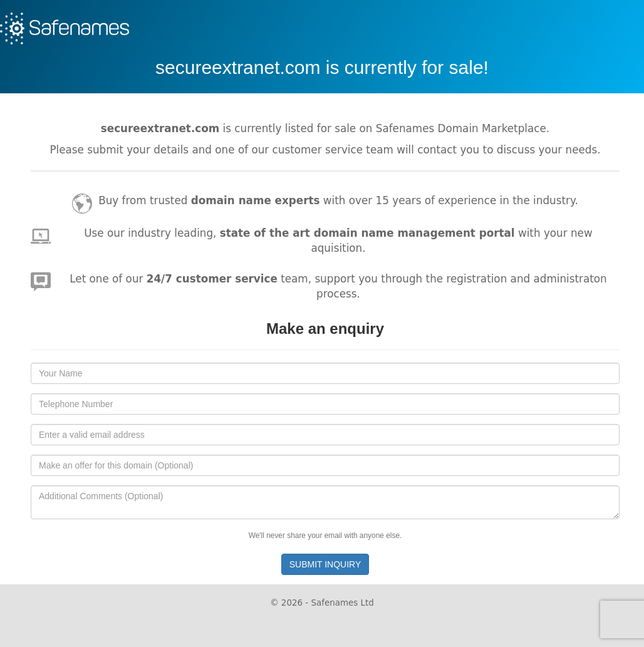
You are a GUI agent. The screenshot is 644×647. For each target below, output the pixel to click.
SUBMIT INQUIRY (325, 564)
